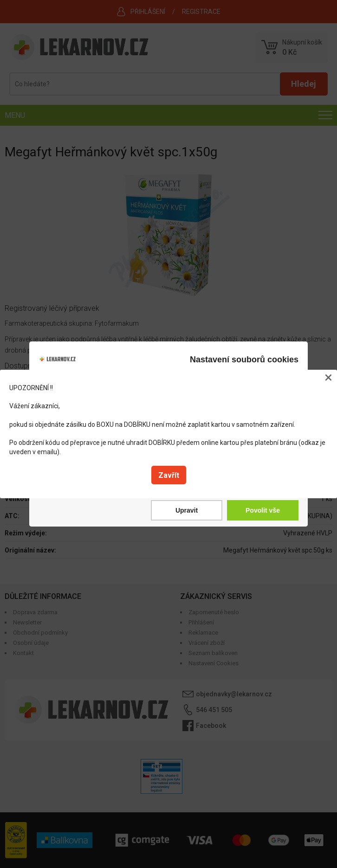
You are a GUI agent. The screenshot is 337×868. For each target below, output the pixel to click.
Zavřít (169, 475)
